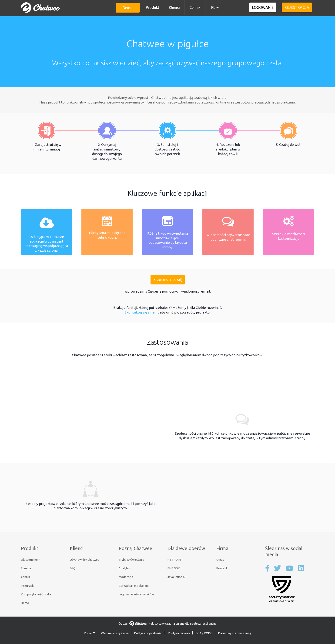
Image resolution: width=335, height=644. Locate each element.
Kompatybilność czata (36, 594)
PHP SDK (174, 568)
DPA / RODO (204, 633)
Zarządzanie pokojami (134, 586)
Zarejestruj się (168, 280)
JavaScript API (177, 577)
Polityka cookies (179, 633)
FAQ (73, 568)
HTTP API (174, 560)
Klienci (174, 7)
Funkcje (26, 568)
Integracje (28, 586)
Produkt (153, 7)
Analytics (125, 568)
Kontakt (222, 568)
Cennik (195, 7)
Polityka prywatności (148, 633)
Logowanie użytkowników (136, 594)
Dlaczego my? (30, 560)
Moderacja (126, 577)
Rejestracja (298, 7)
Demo (128, 8)
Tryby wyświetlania (131, 560)
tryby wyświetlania (173, 233)
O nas (220, 560)
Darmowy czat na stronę (235, 633)
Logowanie (266, 7)
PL (213, 7)
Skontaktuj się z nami (142, 312)
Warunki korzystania (115, 633)
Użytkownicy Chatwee (85, 560)
